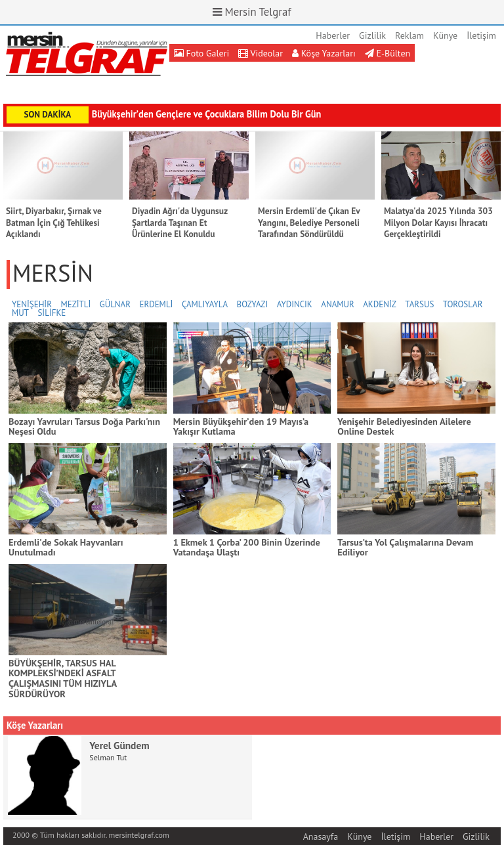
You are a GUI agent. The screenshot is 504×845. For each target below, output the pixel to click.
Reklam (409, 35)
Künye (445, 35)
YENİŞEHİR (32, 304)
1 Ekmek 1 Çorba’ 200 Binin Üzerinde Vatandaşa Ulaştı (247, 547)
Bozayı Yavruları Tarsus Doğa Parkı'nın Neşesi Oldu (84, 426)
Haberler (333, 35)
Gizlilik (372, 35)
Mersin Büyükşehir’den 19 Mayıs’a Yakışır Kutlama (241, 426)
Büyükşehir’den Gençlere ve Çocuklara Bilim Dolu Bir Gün (207, 114)
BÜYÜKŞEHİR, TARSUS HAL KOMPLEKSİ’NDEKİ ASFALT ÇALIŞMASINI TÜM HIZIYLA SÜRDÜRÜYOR (63, 679)
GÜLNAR (115, 304)
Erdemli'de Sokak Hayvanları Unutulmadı (66, 547)
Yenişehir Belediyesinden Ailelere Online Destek (404, 426)
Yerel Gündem (119, 745)
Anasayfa (321, 836)
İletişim (481, 35)
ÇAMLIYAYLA (205, 304)
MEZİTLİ (75, 304)
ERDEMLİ (156, 304)
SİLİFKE (52, 313)
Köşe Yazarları (324, 53)
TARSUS (419, 304)
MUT (20, 313)
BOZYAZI (253, 304)
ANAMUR (337, 304)
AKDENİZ (380, 304)
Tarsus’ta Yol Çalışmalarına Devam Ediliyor (405, 547)
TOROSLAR (463, 304)
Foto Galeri (202, 53)
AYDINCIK (295, 304)
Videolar (261, 53)
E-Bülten (388, 53)
